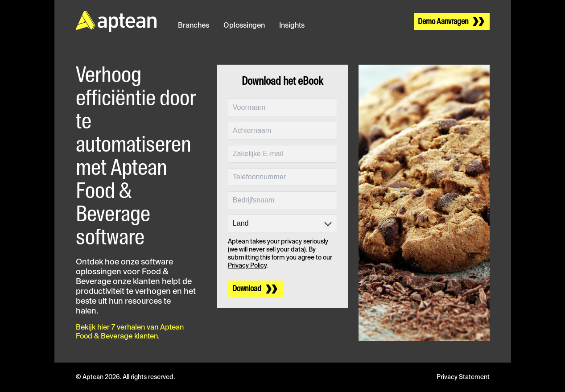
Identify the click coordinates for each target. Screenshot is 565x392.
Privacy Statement (463, 377)
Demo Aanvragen (443, 22)
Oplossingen (244, 26)
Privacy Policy (247, 266)
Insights (292, 26)
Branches (194, 26)
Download (247, 289)
